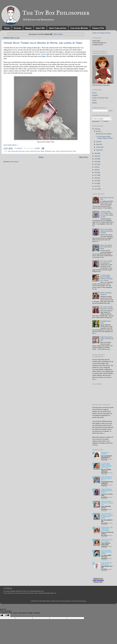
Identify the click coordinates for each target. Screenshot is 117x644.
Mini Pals (14, 56)
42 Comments (104, 548)
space (54, 151)
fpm (73, 601)
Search (28, 28)
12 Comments (104, 474)
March (98, 144)
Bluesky (95, 103)
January (99, 150)
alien (9, 151)
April (98, 142)
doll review (22, 151)
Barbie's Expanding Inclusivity (106, 294)
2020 (96, 167)
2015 (96, 181)
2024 (96, 156)
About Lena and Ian (58, 28)
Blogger (84, 601)
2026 (96, 129)
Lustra (27, 151)
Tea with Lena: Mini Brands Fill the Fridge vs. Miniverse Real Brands (107, 516)
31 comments (18, 148)
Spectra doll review (66, 151)
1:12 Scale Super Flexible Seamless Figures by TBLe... (105, 137)
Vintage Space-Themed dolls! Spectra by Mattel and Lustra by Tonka (43, 43)
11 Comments (104, 486)
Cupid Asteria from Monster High (106, 563)
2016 (96, 178)
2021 (96, 164)
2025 (96, 153)
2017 (96, 175)
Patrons (17, 28)
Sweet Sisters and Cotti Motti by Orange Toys (107, 503)
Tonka (74, 151)
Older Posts (83, 157)
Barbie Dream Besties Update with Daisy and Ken (107, 339)
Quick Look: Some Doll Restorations (107, 540)
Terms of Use (98, 28)
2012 (96, 189)
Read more (110, 459)
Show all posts (58, 34)
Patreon (94, 93)
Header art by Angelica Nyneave (101, 33)
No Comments (104, 460)
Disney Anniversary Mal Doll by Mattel (107, 231)
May (98, 131)
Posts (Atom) (15, 162)
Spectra (58, 151)
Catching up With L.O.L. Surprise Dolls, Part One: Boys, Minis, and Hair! (107, 214)
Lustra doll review (35, 151)
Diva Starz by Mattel (106, 261)
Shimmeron (48, 151)
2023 (96, 159)
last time (15, 50)
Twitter (94, 100)
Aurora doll (15, 151)
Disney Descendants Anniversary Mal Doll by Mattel (107, 491)
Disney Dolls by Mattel (106, 247)
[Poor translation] (7, 615)
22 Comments (104, 524)
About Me (40, 28)
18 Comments (104, 511)
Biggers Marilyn (46, 56)
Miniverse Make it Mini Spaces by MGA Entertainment (107, 529)
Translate (104, 121)
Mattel (43, 151)
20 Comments (104, 571)
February (99, 147)
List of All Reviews (79, 28)
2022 (96, 162)
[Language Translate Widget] (102, 119)
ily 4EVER (36, 52)
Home (7, 28)
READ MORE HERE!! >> (11, 145)
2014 (96, 183)
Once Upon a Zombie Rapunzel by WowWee (107, 308)
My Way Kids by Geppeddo (104, 134)
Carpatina (44, 54)
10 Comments (104, 499)
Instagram (95, 95)
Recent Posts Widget (96, 574)
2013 (96, 186)
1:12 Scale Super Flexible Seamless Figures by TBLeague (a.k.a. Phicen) (107, 278)
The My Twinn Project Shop (100, 98)
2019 (96, 170)
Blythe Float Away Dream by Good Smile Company (107, 552)
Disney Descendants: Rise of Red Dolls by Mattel (107, 478)
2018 (96, 172)
